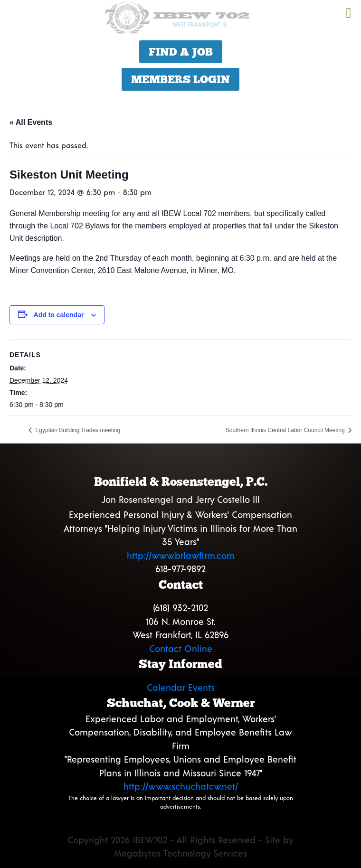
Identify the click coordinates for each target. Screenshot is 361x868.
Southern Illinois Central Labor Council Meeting (286, 430)
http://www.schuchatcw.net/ (181, 786)
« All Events (31, 122)
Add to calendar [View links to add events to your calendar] (59, 315)
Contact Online (181, 648)
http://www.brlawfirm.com (181, 555)
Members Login (180, 79)
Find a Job (181, 52)
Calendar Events (181, 687)
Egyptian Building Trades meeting (77, 430)
